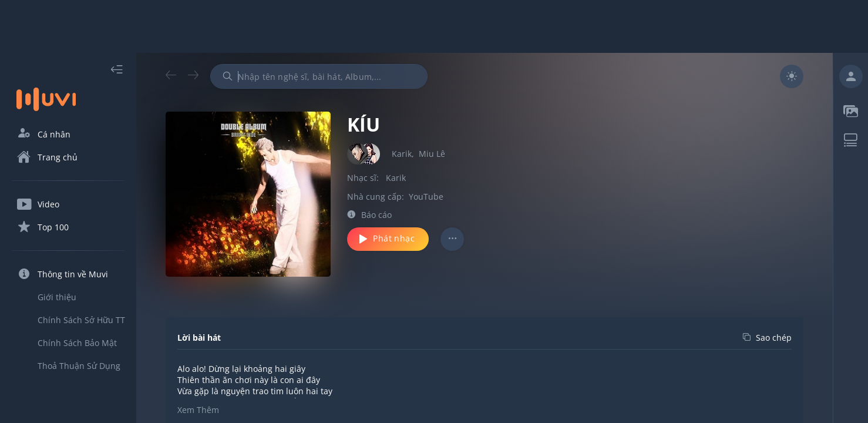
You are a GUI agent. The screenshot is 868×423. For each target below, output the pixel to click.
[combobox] (319, 76)
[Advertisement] (434, 26)
